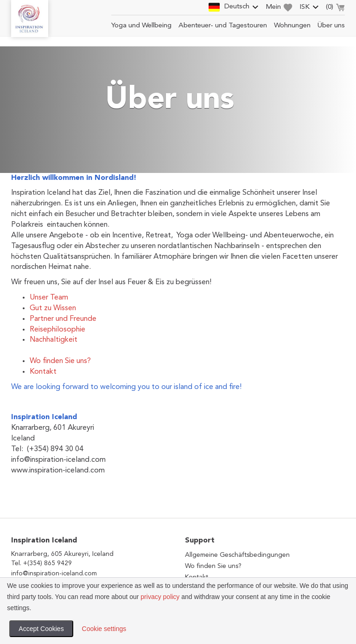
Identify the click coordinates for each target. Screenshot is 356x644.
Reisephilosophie (57, 330)
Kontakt (43, 372)
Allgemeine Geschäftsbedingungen (237, 555)
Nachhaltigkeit (54, 340)
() (335, 8)
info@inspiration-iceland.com (54, 574)
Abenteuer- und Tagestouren (223, 26)
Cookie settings (104, 629)
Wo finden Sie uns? (60, 361)
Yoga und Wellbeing (141, 26)
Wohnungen (292, 26)
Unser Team (49, 298)
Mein (279, 8)
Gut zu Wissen (53, 308)
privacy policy (160, 597)
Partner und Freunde (63, 319)
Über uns (331, 26)
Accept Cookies (41, 629)
